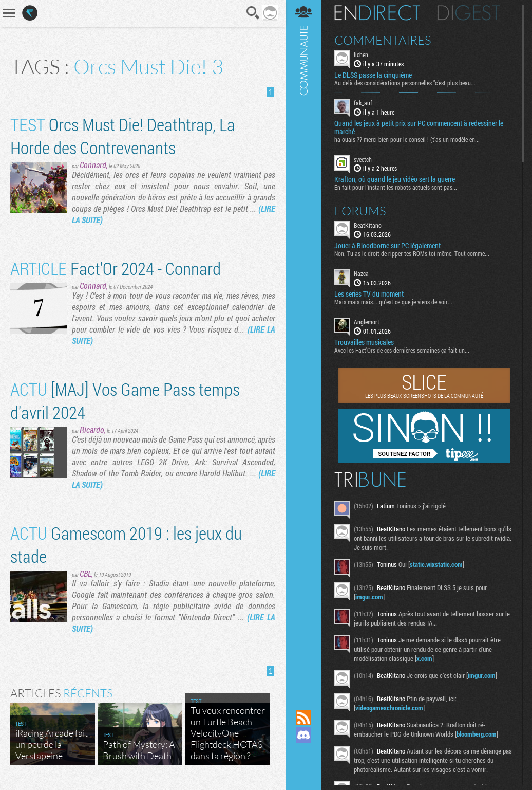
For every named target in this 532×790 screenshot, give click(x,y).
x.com (424, 658)
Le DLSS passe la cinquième (373, 75)
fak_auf (363, 103)
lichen (361, 54)
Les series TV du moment (369, 294)
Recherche (253, 13)
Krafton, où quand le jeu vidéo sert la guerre (395, 179)
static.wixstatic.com (436, 564)
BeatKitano (368, 225)
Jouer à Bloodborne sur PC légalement (387, 246)
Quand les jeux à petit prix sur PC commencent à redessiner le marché (419, 127)
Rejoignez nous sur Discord (303, 735)
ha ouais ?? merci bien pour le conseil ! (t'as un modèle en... (407, 139)
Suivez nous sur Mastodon (303, 752)
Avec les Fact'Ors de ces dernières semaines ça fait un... (402, 350)
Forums (360, 211)
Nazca (361, 273)
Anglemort (367, 322)
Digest (469, 13)
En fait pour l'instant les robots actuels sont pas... (396, 187)
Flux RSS (303, 718)
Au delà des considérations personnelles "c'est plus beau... (405, 83)
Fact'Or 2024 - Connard (116, 268)
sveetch (363, 159)
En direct (377, 13)
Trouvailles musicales (364, 342)
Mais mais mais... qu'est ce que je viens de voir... (393, 302)
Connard (93, 165)
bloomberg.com (477, 734)
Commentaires (383, 40)
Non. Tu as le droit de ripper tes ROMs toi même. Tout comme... (412, 253)
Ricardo (92, 429)
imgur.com (369, 597)
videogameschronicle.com (389, 708)
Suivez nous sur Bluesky (303, 770)
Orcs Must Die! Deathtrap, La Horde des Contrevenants (123, 136)
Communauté (303, 345)
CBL (85, 573)
